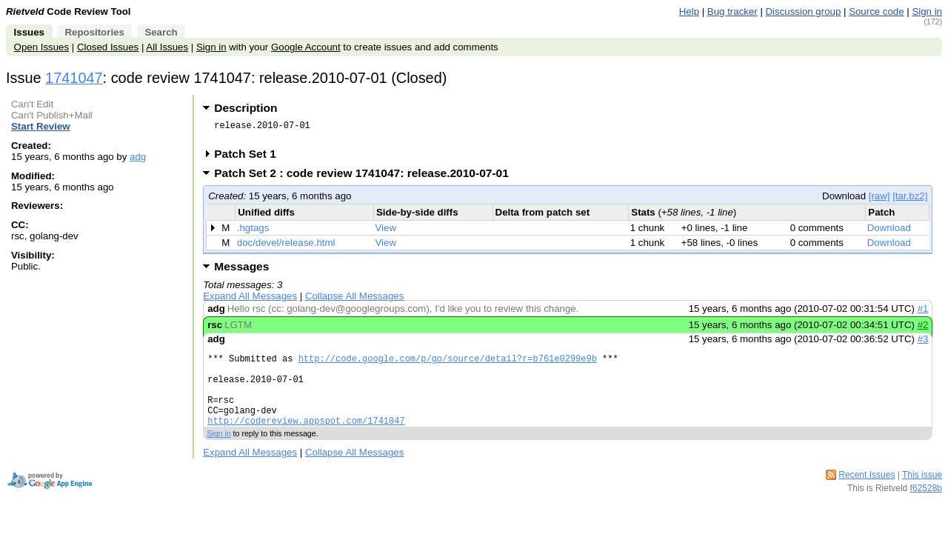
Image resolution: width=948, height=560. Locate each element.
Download (889, 232)
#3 (923, 343)
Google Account (306, 47)
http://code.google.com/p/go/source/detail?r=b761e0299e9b (448, 365)
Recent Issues (867, 495)
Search (161, 32)
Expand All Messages (250, 300)
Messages (241, 271)
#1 (923, 313)
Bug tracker (732, 11)
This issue (922, 495)
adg (138, 157)
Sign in (927, 11)
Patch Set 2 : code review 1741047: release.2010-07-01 (366, 177)
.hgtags (253, 232)
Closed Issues (108, 47)
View (386, 232)
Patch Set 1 (250, 158)
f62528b (926, 508)
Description (246, 108)
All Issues (167, 47)
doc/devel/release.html (286, 247)
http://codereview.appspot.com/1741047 (306, 440)
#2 (923, 329)
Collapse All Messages (354, 300)
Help (689, 11)
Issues (29, 32)
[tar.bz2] (910, 200)
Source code (876, 11)
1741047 (74, 78)
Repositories (94, 32)
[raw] (879, 200)
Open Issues (41, 47)
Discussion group (804, 11)
